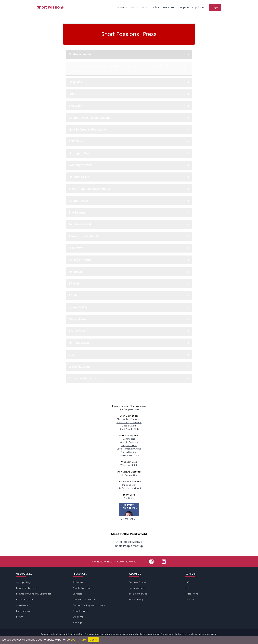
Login (29, 582)
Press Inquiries (80, 611)
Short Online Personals (129, 419)
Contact (190, 600)
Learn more (78, 640)
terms (181, 634)
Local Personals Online (129, 449)
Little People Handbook (129, 488)
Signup (20, 582)
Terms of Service (138, 594)
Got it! (93, 640)
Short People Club (129, 429)
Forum (20, 617)
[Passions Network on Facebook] (151, 562)
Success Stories (138, 582)
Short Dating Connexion (129, 422)
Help (188, 588)
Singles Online (129, 445)
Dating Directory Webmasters (89, 605)
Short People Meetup (129, 546)
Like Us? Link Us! (129, 517)
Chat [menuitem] (156, 7)
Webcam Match (129, 465)
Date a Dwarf (129, 426)
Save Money (23, 605)
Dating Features (25, 600)
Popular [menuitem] (197, 7)
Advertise (78, 582)
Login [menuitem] (215, 7)
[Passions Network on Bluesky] (164, 562)
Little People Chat (129, 475)
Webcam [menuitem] (168, 7)
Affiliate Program (82, 588)
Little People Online (129, 409)
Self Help (77, 594)
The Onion (129, 498)
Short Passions (50, 7)
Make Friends (193, 594)
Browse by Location (27, 588)
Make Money (23, 611)
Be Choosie (129, 439)
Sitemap (77, 623)
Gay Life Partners (129, 442)
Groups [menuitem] (182, 7)
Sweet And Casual (129, 455)
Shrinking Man (129, 485)
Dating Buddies (129, 452)
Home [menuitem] (121, 7)
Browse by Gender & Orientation (34, 594)
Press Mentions (137, 588)
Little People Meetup (129, 542)
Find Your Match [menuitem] (140, 7)
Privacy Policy (136, 600)
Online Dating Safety (84, 600)
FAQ (187, 582)
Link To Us (78, 617)
